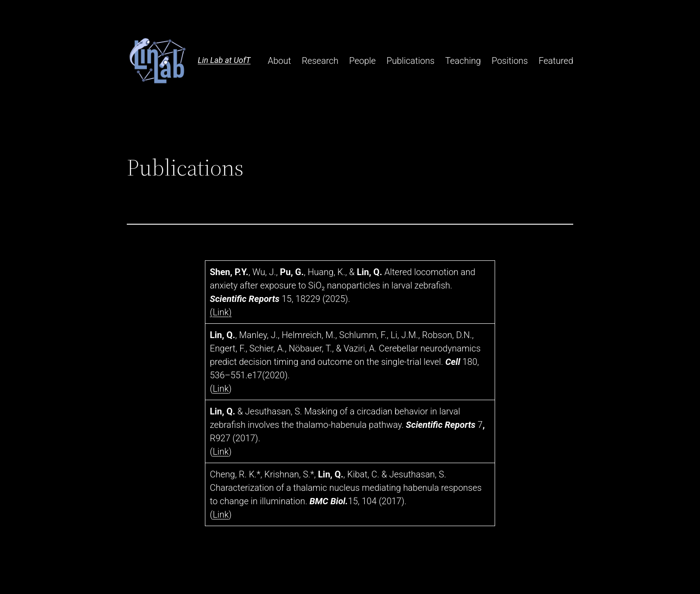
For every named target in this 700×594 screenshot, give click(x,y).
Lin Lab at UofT (224, 60)
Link (221, 389)
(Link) (221, 312)
